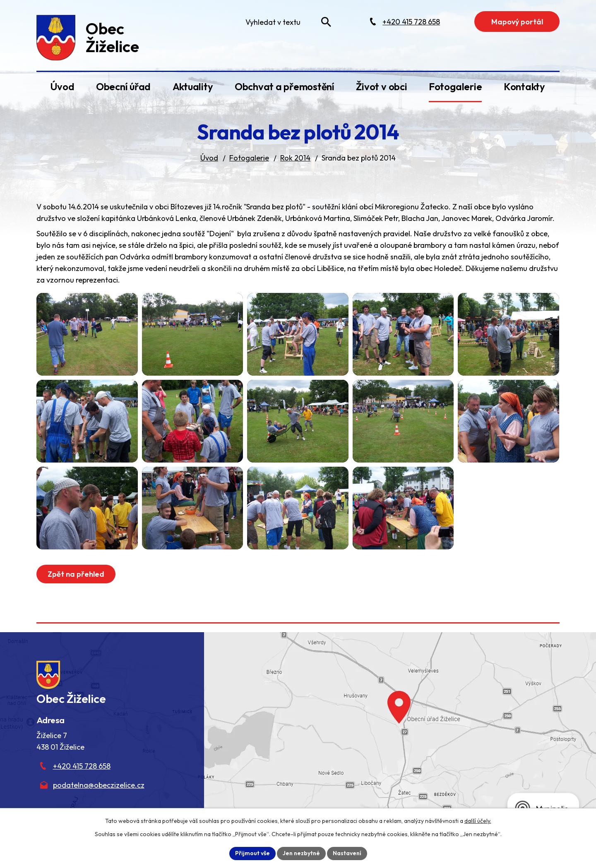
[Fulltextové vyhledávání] (286, 22)
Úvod (62, 86)
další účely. (478, 821)
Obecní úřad (123, 86)
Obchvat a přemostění (285, 86)
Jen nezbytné (301, 853)
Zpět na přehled (76, 574)
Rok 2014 (295, 158)
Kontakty (524, 86)
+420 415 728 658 (82, 766)
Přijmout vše (252, 853)
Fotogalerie (455, 86)
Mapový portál (517, 22)
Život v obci (381, 86)
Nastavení (347, 853)
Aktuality (193, 86)
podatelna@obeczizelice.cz (99, 785)
